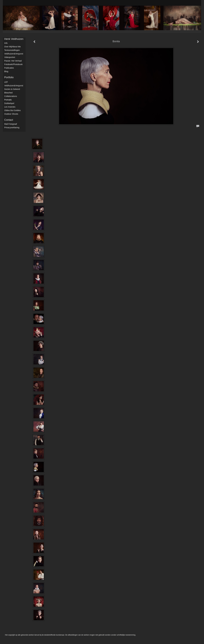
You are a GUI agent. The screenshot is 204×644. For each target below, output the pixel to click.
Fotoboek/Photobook (13, 64)
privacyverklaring (12, 128)
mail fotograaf (11, 124)
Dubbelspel (9, 103)
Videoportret (10, 57)
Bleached (8, 93)
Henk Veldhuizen (14, 39)
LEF (6, 82)
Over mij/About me (12, 47)
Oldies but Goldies (12, 110)
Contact (9, 120)
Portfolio (9, 77)
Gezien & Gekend (12, 89)
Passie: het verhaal (13, 61)
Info (6, 43)
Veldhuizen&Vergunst (14, 54)
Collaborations (11, 96)
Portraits (8, 100)
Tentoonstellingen (12, 50)
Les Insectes (10, 107)
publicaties (9, 68)
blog (6, 71)
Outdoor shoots (11, 114)
